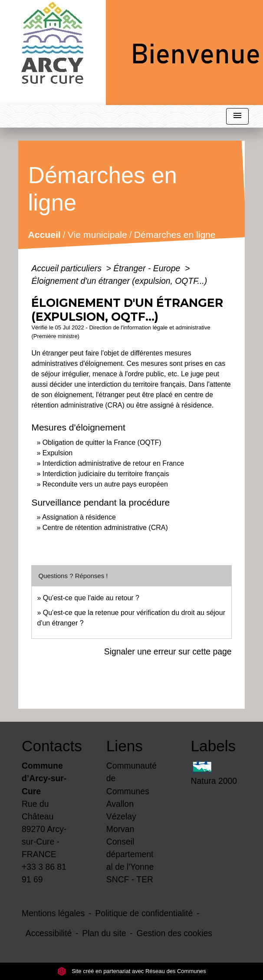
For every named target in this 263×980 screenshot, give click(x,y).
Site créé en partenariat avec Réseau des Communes (132, 971)
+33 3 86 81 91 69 (44, 873)
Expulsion (58, 453)
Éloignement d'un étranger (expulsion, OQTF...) (119, 281)
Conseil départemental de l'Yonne (130, 854)
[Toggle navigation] (237, 117)
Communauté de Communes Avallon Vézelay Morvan (131, 797)
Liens (125, 746)
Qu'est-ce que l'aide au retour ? (91, 598)
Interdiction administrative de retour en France (113, 463)
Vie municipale (97, 235)
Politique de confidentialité (144, 913)
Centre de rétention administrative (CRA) (105, 528)
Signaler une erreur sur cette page (168, 651)
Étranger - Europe (148, 268)
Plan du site (104, 933)
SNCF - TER (130, 879)
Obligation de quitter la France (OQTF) (102, 442)
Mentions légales (53, 913)
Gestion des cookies (174, 933)
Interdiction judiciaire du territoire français (106, 474)
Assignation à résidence (79, 517)
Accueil (44, 235)
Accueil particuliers (67, 268)
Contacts (47, 746)
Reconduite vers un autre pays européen (105, 484)
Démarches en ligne (175, 235)
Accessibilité (49, 933)
